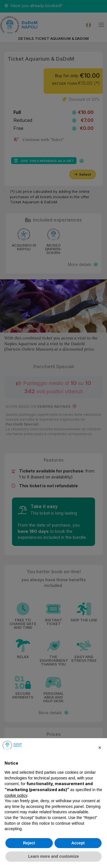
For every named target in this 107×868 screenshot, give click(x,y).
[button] (100, 747)
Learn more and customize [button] (53, 856)
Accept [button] (78, 843)
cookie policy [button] (16, 795)
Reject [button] (29, 843)
